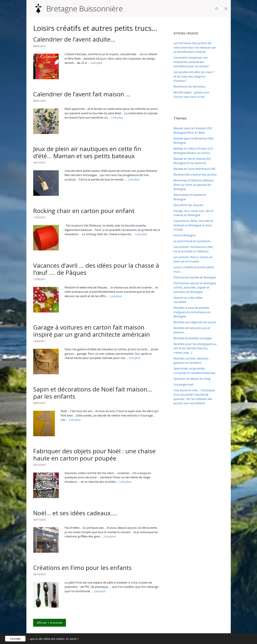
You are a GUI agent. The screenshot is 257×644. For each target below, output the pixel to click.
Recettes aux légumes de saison (195, 322)
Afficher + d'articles (50, 623)
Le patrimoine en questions (192, 241)
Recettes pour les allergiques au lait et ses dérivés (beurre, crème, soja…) (195, 348)
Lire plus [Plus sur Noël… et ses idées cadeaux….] (110, 536)
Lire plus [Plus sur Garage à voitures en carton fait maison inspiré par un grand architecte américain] (135, 358)
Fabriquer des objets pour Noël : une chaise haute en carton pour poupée (94, 455)
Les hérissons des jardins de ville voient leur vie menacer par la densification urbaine (195, 47)
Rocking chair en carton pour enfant (84, 211)
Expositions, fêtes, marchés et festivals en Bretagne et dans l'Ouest (193, 225)
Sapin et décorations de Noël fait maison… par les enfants (93, 393)
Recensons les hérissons (189, 86)
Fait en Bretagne (185, 235)
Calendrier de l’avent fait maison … (82, 94)
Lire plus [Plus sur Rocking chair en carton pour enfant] (141, 234)
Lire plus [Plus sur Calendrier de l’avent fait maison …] (117, 117)
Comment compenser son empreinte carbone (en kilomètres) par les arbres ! (192, 62)
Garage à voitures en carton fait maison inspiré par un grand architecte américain (92, 331)
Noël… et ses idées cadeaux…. (75, 513)
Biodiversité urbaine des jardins (195, 174)
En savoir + (72, 639)
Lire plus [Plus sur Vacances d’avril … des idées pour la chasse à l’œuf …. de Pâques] (116, 296)
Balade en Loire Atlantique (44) (194, 169)
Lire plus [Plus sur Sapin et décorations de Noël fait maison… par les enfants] (75, 420)
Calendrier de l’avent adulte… (74, 39)
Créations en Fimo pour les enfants (82, 568)
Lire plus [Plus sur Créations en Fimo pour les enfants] (100, 591)
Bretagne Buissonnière (85, 9)
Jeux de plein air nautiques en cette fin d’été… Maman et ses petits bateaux (87, 152)
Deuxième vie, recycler (189, 205)
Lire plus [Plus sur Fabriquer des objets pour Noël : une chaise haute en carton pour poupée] (125, 482)
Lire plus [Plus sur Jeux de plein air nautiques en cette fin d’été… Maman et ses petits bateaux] (134, 179)
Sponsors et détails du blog (192, 379)
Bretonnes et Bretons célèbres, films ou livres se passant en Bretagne (194, 185)
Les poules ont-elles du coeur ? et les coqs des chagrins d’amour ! (194, 76)
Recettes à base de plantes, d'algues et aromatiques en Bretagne (192, 312)
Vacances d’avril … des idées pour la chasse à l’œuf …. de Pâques (96, 269)
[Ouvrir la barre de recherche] (217, 9)
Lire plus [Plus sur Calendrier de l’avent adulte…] (96, 63)
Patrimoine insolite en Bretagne (195, 277)
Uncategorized (183, 384)
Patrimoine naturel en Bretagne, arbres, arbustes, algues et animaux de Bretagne (195, 287)
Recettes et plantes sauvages (193, 338)
